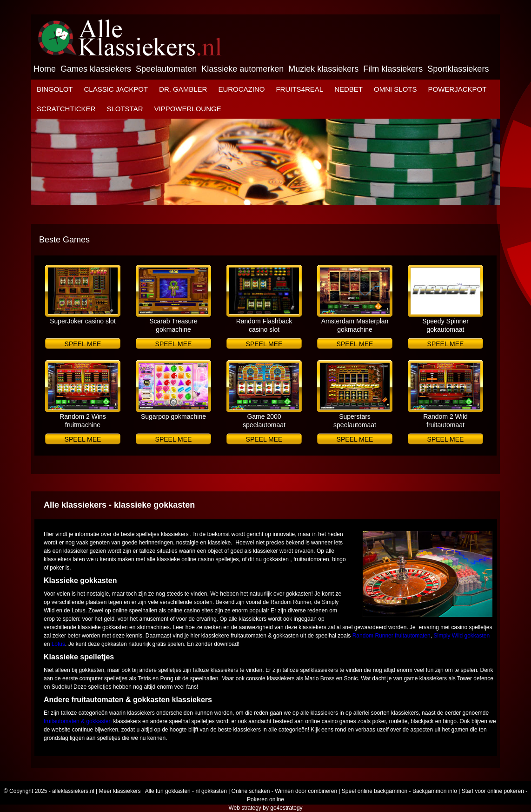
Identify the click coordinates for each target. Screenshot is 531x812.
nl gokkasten (211, 791)
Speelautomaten (166, 69)
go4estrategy (286, 808)
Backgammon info (435, 791)
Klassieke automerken (242, 69)
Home (45, 69)
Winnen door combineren (306, 791)
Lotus (58, 644)
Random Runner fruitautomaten (392, 636)
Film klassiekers (393, 69)
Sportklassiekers (458, 69)
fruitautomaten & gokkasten (78, 721)
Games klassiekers (96, 69)
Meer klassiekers (120, 791)
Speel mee (83, 344)
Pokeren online (265, 799)
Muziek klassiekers (323, 69)
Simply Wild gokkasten (461, 636)
